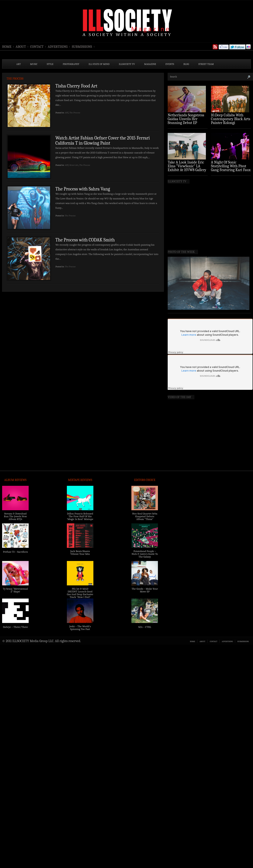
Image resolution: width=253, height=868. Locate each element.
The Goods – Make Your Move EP (145, 590)
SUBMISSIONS (82, 47)
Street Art (74, 165)
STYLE (50, 64)
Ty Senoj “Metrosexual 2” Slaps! (15, 590)
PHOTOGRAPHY (71, 64)
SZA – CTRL (145, 627)
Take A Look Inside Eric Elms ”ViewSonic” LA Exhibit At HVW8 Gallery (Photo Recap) (187, 168)
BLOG (186, 64)
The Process (75, 113)
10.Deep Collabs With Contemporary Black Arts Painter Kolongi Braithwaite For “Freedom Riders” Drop (231, 123)
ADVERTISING (58, 47)
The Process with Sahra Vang (83, 189)
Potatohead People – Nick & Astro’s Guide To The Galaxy (145, 554)
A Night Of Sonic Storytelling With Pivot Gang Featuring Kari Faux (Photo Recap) (231, 168)
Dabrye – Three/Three (15, 627)
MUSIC (34, 64)
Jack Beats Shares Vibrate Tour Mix (80, 552)
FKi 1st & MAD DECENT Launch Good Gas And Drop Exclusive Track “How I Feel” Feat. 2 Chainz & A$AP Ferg (80, 596)
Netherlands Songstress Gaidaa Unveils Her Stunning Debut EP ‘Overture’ (186, 121)
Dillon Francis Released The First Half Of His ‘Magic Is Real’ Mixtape (80, 516)
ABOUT (21, 47)
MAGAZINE (150, 64)
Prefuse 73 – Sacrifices (15, 552)
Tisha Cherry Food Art (76, 86)
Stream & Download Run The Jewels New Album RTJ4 (15, 516)
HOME (7, 47)
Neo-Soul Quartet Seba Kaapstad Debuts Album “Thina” (145, 516)
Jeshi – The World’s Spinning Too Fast (80, 628)
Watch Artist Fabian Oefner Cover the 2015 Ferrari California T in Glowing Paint (103, 141)
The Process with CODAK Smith (85, 240)
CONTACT (37, 47)
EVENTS (170, 64)
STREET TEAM (206, 64)
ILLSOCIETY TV (127, 64)
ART (19, 64)
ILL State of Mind (99, 64)
